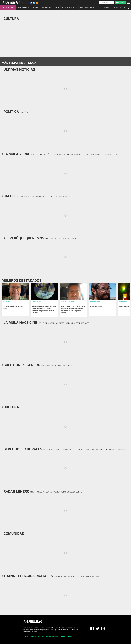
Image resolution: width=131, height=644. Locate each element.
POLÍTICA (35, 8)
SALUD (57, 8)
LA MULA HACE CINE (104, 8)
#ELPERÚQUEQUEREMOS (70, 8)
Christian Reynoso (95, 302)
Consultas (70, 637)
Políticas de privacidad (53, 637)
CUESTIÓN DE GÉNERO (120, 8)
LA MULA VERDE (46, 8)
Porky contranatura (96, 306)
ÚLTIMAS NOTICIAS (23, 8)
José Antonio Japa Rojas (68, 302)
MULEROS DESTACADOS (87, 8)
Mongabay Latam (37, 302)
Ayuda (63, 637)
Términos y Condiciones (37, 637)
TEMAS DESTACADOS (8, 8)
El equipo (26, 637)
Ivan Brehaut (7, 302)
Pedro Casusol (123, 302)
